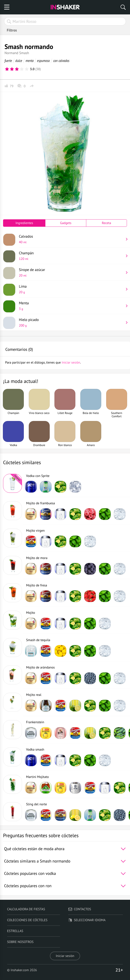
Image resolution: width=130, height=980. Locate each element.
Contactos (80, 909)
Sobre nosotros (20, 942)
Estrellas (15, 931)
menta (30, 61)
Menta (71, 306)
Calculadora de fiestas (26, 909)
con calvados (61, 61)
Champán (71, 256)
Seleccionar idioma (87, 920)
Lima (71, 289)
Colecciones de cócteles (27, 920)
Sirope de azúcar (71, 272)
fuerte (8, 61)
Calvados (71, 239)
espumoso (43, 61)
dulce (19, 61)
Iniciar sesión (65, 956)
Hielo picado (71, 322)
